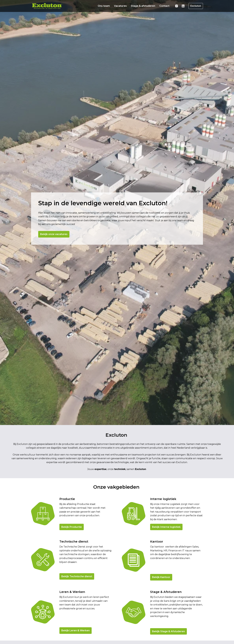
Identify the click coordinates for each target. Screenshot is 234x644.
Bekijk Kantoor (161, 606)
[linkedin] (183, 6)
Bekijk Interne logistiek (166, 556)
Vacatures (120, 6)
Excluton (196, 6)
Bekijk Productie (72, 556)
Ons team (104, 6)
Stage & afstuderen (143, 6)
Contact (164, 6)
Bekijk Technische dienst (77, 606)
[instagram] (177, 6)
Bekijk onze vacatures (55, 245)
